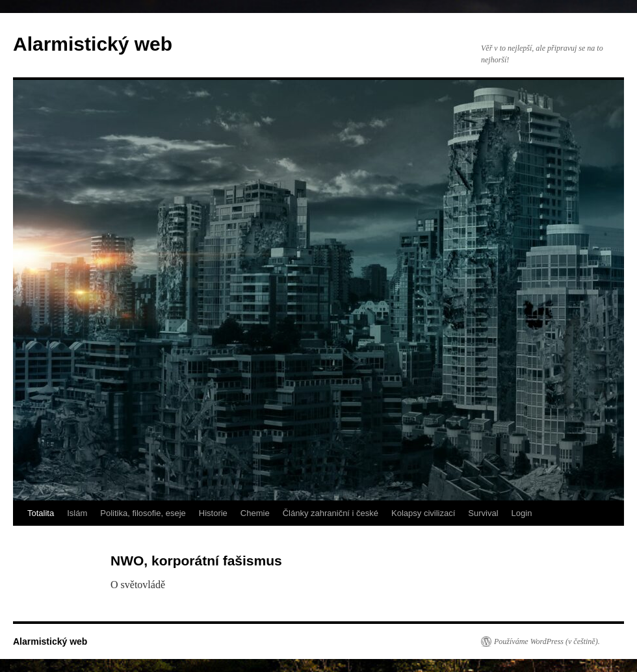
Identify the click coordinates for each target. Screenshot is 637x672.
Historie (213, 513)
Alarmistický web (93, 44)
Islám (77, 513)
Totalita (41, 513)
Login (522, 513)
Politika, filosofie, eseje (143, 513)
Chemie (255, 513)
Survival (483, 513)
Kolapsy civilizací (423, 513)
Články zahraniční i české (331, 513)
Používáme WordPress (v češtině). (547, 641)
